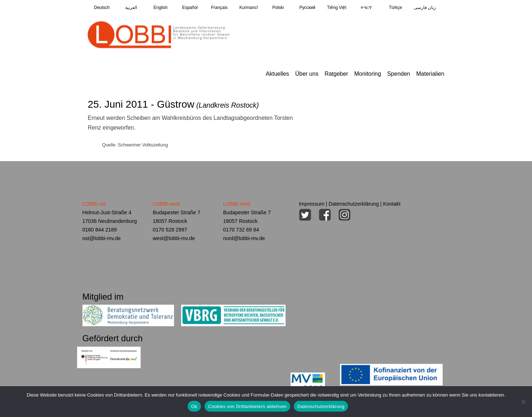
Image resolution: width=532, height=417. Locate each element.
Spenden (399, 74)
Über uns (307, 74)
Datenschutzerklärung (354, 204)
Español (190, 8)
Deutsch (102, 8)
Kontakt (392, 204)
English (161, 8)
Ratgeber (336, 74)
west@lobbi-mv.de (174, 238)
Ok (194, 406)
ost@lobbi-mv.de (102, 238)
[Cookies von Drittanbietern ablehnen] (523, 402)
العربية (131, 8)
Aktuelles (277, 74)
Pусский (307, 8)
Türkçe (396, 8)
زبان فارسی (425, 8)
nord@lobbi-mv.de (244, 238)
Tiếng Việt (337, 8)
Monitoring (368, 74)
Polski (278, 8)
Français (219, 8)
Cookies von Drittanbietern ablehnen (247, 406)
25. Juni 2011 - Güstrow (173, 104)
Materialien (430, 74)
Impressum (312, 204)
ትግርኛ (366, 8)
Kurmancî (248, 8)
